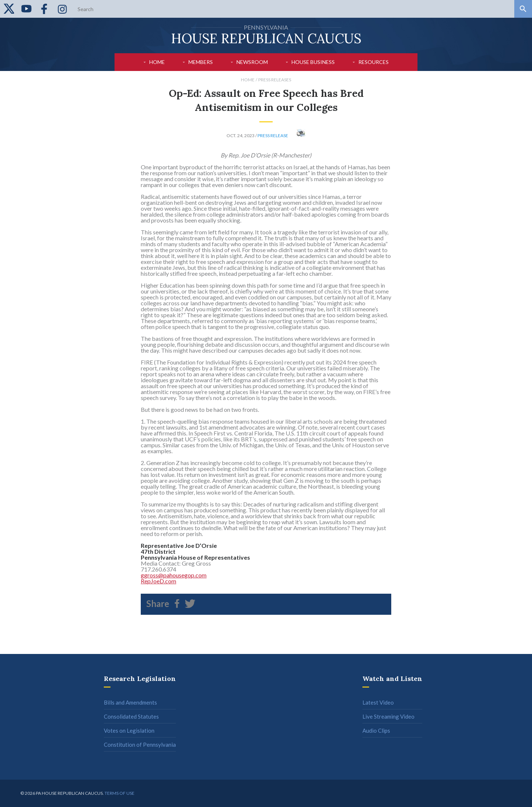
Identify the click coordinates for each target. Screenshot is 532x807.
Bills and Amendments (130, 702)
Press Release (273, 135)
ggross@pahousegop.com (174, 575)
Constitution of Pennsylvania (140, 745)
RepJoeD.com (158, 581)
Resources (374, 62)
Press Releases (275, 80)
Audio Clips (376, 730)
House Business (313, 62)
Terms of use (120, 793)
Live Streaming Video (388, 716)
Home (157, 62)
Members (201, 62)
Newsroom (252, 62)
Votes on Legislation (129, 730)
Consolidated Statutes (131, 716)
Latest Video (378, 702)
